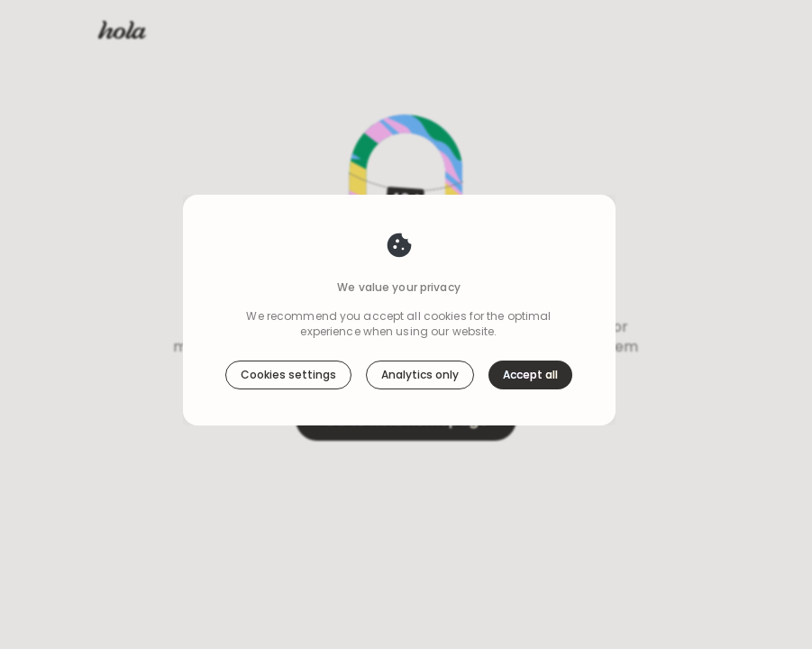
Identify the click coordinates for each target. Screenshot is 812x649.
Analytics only (420, 375)
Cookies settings (288, 375)
